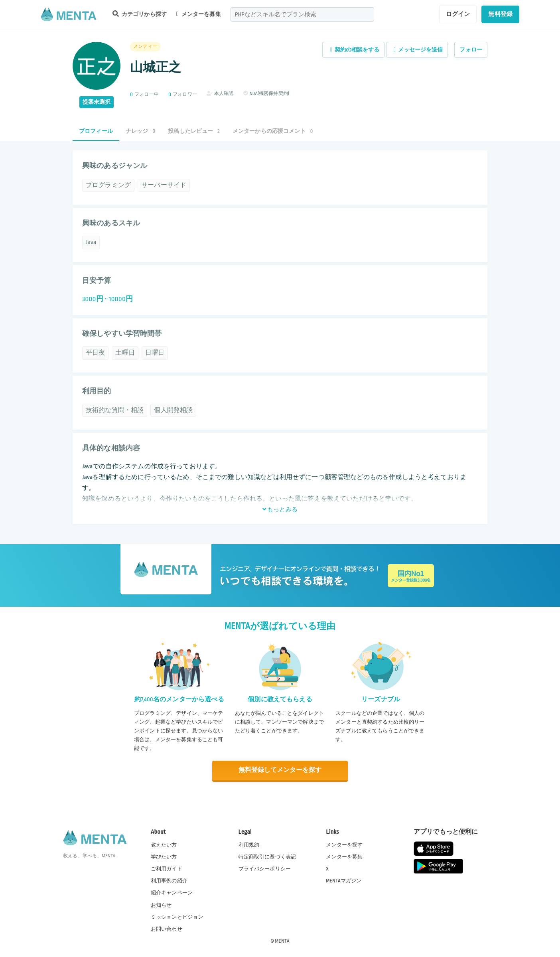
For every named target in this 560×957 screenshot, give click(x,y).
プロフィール (96, 131)
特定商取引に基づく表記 (267, 856)
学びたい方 (164, 856)
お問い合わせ (167, 929)
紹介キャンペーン (172, 893)
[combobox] (302, 14)
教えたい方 (164, 845)
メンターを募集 (199, 14)
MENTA (282, 941)
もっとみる (280, 509)
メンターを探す (344, 845)
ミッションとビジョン (177, 917)
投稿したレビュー (194, 131)
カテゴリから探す (140, 14)
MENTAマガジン (344, 880)
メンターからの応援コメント (273, 131)
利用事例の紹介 (169, 880)
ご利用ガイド (167, 868)
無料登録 (500, 14)
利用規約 (249, 845)
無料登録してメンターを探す (280, 771)
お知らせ (161, 905)
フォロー (471, 50)
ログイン (458, 14)
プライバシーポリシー (265, 868)
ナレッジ (140, 131)
